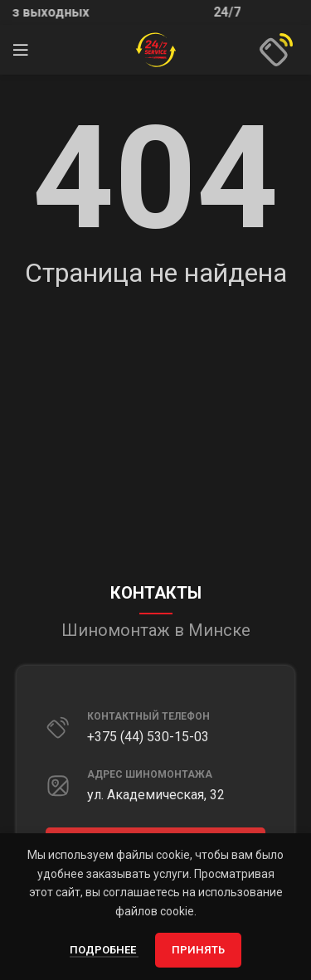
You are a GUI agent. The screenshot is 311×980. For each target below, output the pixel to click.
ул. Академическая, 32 (156, 795)
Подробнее (104, 950)
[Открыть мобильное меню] (21, 50)
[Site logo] (156, 49)
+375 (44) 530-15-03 (148, 737)
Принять (198, 950)
